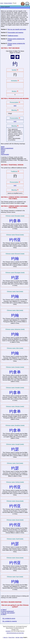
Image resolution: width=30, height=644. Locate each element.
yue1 (15, 121)
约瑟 (15, 278)
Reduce (3, 150)
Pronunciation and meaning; (15, 32)
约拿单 (15, 221)
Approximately (5, 154)
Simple (3, 151)
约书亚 (15, 240)
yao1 (15, 106)
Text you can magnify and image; (17, 29)
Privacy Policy (11, 637)
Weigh (3, 147)
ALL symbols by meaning (10, 621)
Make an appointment (7, 148)
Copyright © (8, 631)
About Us (5, 637)
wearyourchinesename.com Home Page (15, 633)
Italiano (22, 637)
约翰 (15, 259)
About (3, 153)
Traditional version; (13, 36)
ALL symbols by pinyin (9, 618)
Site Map (17, 637)
